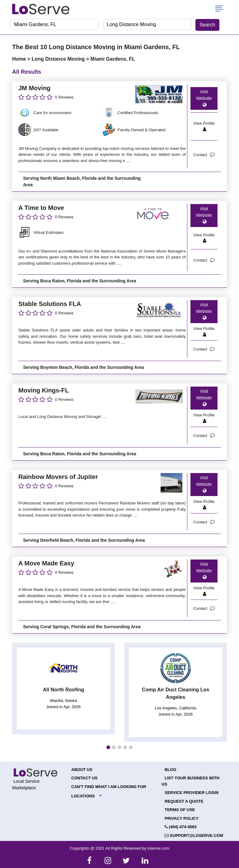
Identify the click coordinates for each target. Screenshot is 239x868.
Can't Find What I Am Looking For (109, 787)
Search (207, 25)
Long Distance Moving (59, 59)
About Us (82, 770)
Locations (83, 796)
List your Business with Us (190, 781)
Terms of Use (180, 810)
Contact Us (84, 778)
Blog (171, 770)
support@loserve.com (194, 836)
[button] (108, 747)
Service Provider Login (192, 793)
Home (20, 59)
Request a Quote (184, 801)
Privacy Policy (182, 818)
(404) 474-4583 (181, 827)
